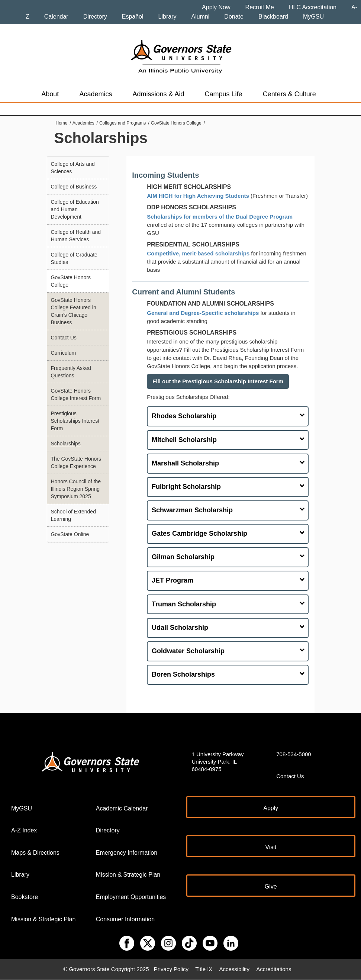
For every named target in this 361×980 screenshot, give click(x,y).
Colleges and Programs (123, 123)
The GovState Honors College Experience (76, 462)
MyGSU (313, 17)
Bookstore (25, 897)
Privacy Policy (171, 969)
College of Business (74, 187)
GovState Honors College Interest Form (76, 394)
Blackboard (273, 17)
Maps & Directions (35, 853)
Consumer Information (125, 919)
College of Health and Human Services (76, 236)
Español (133, 17)
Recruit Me (260, 7)
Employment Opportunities (131, 897)
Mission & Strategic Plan (43, 919)
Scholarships (66, 444)
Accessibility (234, 969)
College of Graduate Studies (74, 258)
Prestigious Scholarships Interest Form (75, 421)
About (50, 94)
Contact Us (64, 338)
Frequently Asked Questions (71, 372)
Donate (234, 17)
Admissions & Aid (158, 94)
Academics (96, 94)
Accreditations (274, 969)
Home (62, 123)
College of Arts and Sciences (73, 168)
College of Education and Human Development (75, 209)
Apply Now (216, 7)
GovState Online (70, 534)
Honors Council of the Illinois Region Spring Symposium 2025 (76, 489)
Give (271, 886)
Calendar (56, 17)
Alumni (200, 17)
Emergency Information (127, 853)
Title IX (204, 969)
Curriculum (64, 353)
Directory (95, 17)
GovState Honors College (176, 123)
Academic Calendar (122, 808)
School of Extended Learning (73, 515)
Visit (271, 847)
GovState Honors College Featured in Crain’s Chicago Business (74, 311)
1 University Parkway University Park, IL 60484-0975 (218, 762)
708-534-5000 (294, 754)
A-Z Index (24, 830)
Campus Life (224, 94)
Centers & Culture (289, 94)
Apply (271, 808)
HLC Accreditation (313, 7)
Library (167, 17)
